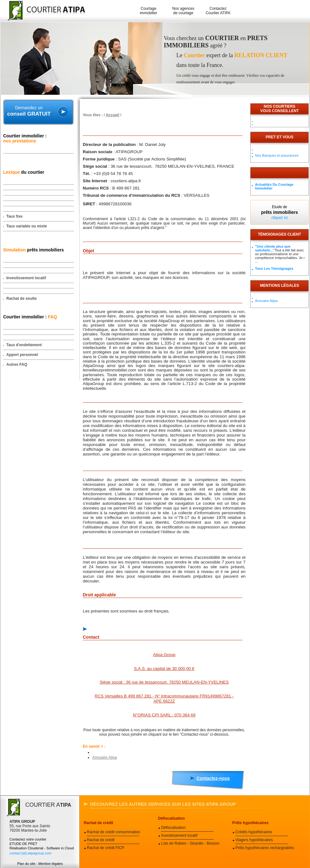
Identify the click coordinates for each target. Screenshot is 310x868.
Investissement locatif (26, 278)
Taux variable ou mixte (27, 226)
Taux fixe (14, 216)
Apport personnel (22, 355)
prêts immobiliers (33, 250)
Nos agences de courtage (183, 11)
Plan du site (26, 864)
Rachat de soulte (21, 298)
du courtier (24, 172)
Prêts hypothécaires (250, 823)
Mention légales (51, 864)
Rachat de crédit (98, 823)
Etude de (280, 212)
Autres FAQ (17, 365)
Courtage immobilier (149, 11)
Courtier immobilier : (25, 138)
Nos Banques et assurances (277, 155)
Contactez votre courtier (28, 839)
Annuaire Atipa (105, 757)
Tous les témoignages (274, 268)
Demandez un (29, 111)
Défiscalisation (171, 818)
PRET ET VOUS (279, 137)
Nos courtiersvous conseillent (279, 109)
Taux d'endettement (24, 345)
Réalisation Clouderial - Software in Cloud (42, 848)
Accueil (113, 115)
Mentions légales (280, 286)
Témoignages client (280, 234)
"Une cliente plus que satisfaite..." (273, 248)
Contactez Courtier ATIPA (218, 11)
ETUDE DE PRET (23, 844)
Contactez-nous (213, 778)
